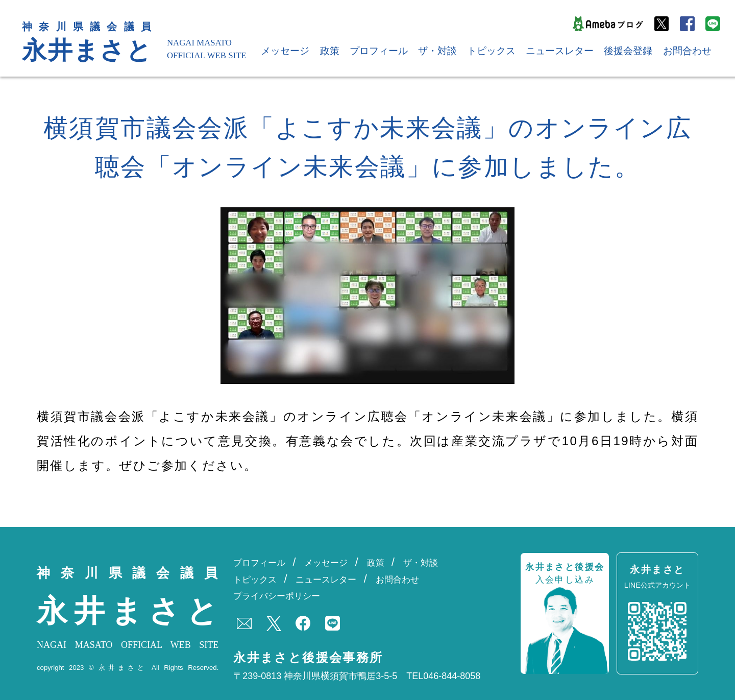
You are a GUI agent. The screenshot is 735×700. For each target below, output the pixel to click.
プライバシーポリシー (277, 596)
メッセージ (285, 51)
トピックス (491, 51)
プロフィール (379, 51)
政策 (330, 51)
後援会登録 (628, 51)
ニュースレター (560, 51)
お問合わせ (687, 51)
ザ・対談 (437, 51)
